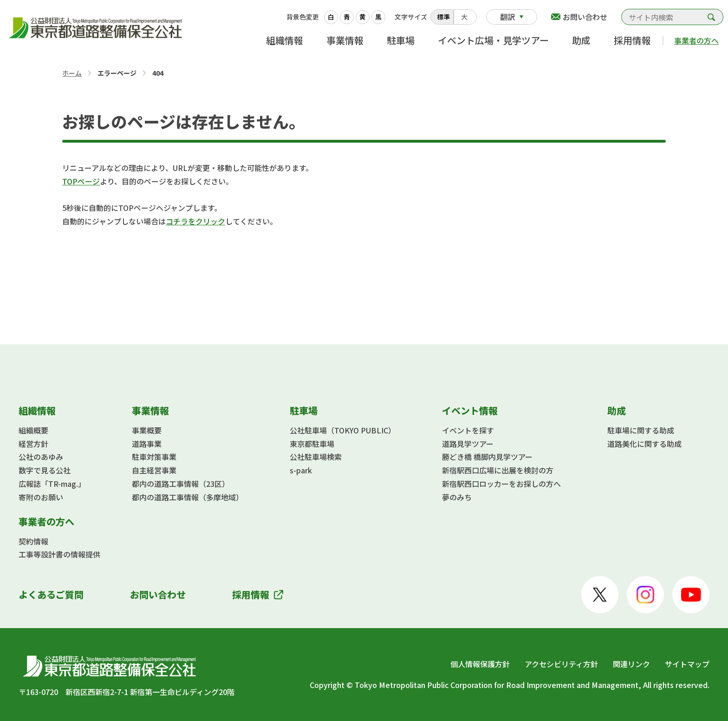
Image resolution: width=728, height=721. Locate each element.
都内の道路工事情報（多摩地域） (188, 497)
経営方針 (33, 444)
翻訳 (507, 17)
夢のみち (457, 497)
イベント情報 (470, 410)
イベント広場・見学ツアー (493, 40)
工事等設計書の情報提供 (59, 554)
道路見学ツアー (468, 444)
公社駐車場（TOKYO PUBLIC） (343, 430)
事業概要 (147, 430)
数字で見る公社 (45, 470)
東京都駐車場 (312, 444)
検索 (711, 17)
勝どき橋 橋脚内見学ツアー (487, 457)
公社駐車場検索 (316, 457)
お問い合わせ (585, 17)
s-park (301, 470)
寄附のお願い (41, 497)
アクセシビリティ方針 (561, 664)
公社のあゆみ (41, 457)
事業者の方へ (696, 40)
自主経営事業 (154, 470)
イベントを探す (468, 430)
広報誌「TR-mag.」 (52, 484)
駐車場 (401, 40)
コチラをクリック (195, 221)
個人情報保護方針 (480, 664)
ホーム (72, 73)
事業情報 (345, 40)
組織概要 (33, 430)
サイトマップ (687, 664)
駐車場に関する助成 (641, 430)
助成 (581, 40)
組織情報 (285, 40)
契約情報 (33, 541)
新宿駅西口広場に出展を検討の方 (498, 470)
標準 (443, 17)
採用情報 (632, 40)
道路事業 (147, 444)
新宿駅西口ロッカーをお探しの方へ (501, 484)
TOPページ (81, 181)
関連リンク (631, 664)
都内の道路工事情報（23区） (181, 484)
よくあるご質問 (51, 594)
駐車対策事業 (154, 457)
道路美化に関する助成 (644, 444)
